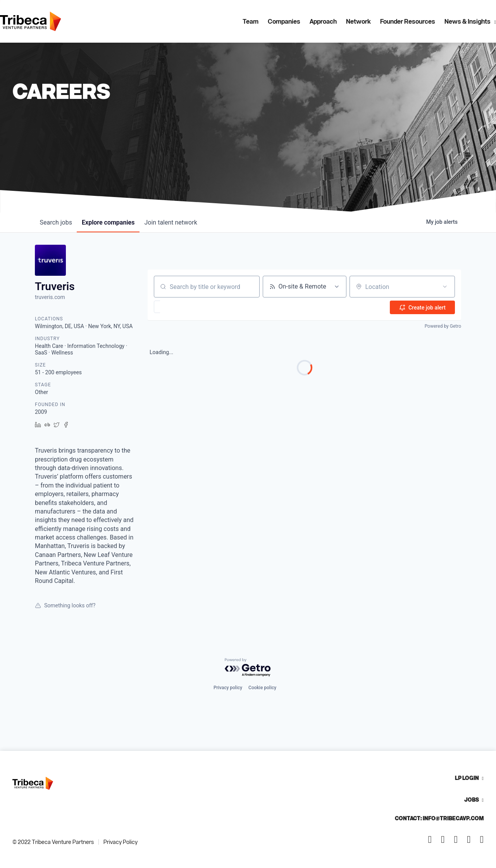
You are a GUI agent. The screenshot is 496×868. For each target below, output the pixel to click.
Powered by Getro (443, 326)
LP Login (467, 778)
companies (112, 222)
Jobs (472, 800)
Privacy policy (228, 688)
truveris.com (50, 297)
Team (251, 21)
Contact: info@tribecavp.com (439, 818)
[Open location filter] (445, 287)
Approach (323, 21)
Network (358, 21)
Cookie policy (262, 688)
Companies (284, 21)
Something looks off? (65, 605)
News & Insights (468, 21)
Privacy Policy (121, 842)
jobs (57, 222)
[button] (180, 307)
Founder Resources (408, 21)
